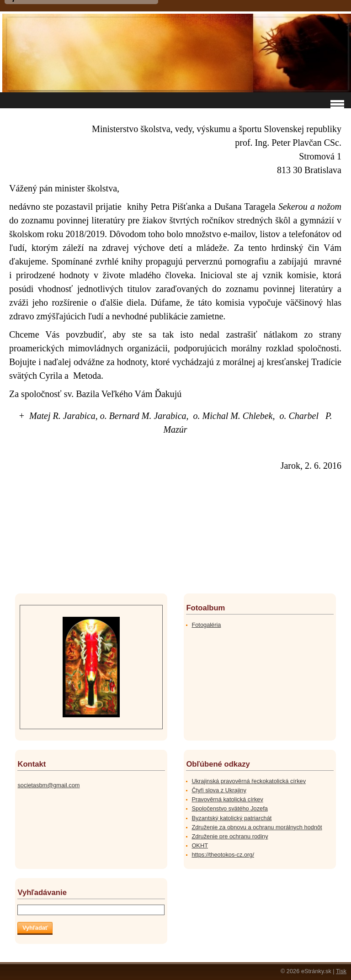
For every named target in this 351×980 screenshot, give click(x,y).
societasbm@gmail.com (48, 785)
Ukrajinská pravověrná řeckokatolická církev (249, 781)
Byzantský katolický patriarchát (231, 818)
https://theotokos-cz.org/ (223, 855)
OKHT (200, 845)
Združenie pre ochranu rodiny (230, 836)
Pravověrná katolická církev (227, 799)
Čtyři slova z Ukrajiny (219, 790)
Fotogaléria (206, 625)
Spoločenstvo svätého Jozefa (229, 808)
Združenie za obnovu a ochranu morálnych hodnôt (257, 827)
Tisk (341, 971)
